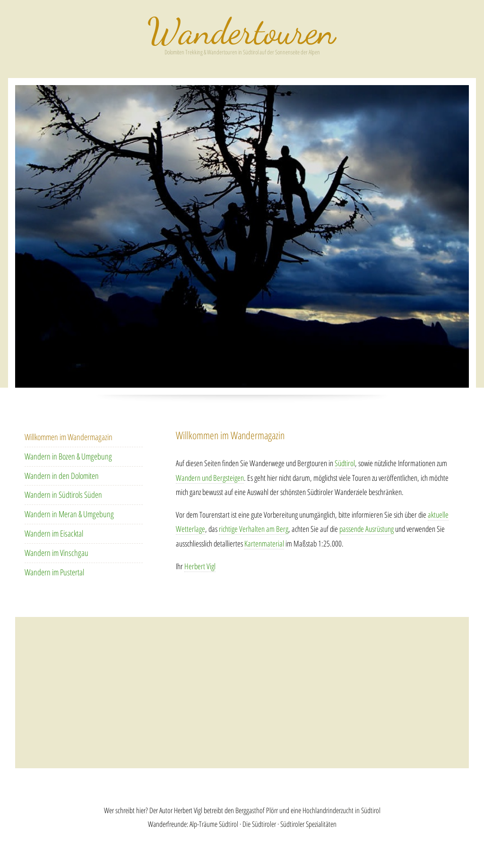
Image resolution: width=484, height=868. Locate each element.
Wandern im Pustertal (54, 572)
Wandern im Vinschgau (56, 553)
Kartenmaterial (264, 543)
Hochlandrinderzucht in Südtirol (341, 810)
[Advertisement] (242, 693)
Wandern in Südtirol (242, 31)
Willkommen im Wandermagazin (69, 437)
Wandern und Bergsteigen (210, 478)
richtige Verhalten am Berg (254, 529)
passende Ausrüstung (367, 529)
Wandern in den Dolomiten (62, 476)
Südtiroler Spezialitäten (308, 824)
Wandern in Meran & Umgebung (69, 514)
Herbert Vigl (200, 566)
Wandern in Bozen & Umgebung (68, 456)
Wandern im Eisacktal (54, 533)
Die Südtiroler (259, 824)
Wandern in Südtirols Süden (63, 495)
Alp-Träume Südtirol (214, 824)
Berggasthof (250, 810)
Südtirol (345, 463)
